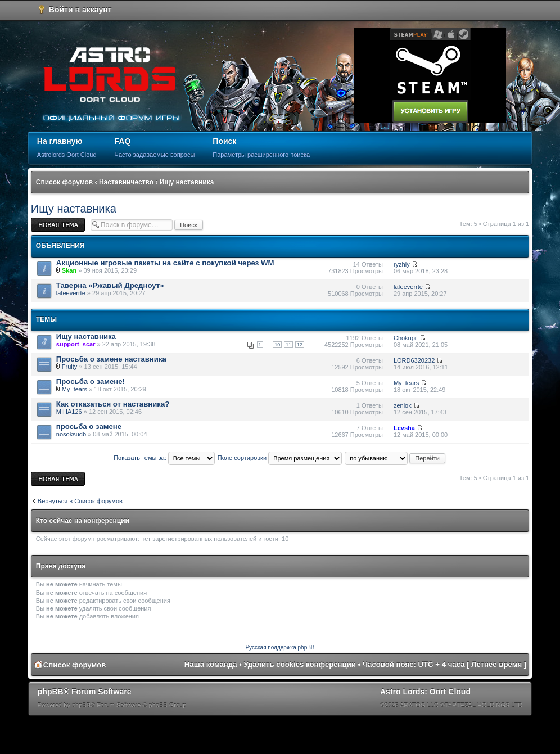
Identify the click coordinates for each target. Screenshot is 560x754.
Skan (69, 270)
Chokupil (406, 338)
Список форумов (64, 182)
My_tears (74, 389)
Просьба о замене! (91, 381)
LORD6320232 (414, 360)
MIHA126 (69, 412)
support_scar (76, 344)
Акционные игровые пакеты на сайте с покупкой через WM (165, 263)
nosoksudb (71, 434)
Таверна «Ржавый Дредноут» (110, 285)
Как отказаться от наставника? (113, 404)
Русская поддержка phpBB (280, 647)
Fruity (70, 367)
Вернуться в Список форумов (80, 501)
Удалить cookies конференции (300, 664)
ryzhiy (402, 264)
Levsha (404, 428)
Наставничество (126, 182)
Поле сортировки (280, 458)
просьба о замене (89, 426)
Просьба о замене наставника (111, 359)
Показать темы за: (164, 458)
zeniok (403, 405)
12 (300, 345)
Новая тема (58, 225)
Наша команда (211, 664)
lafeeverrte (71, 293)
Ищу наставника (187, 182)
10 (277, 345)
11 (288, 345)
